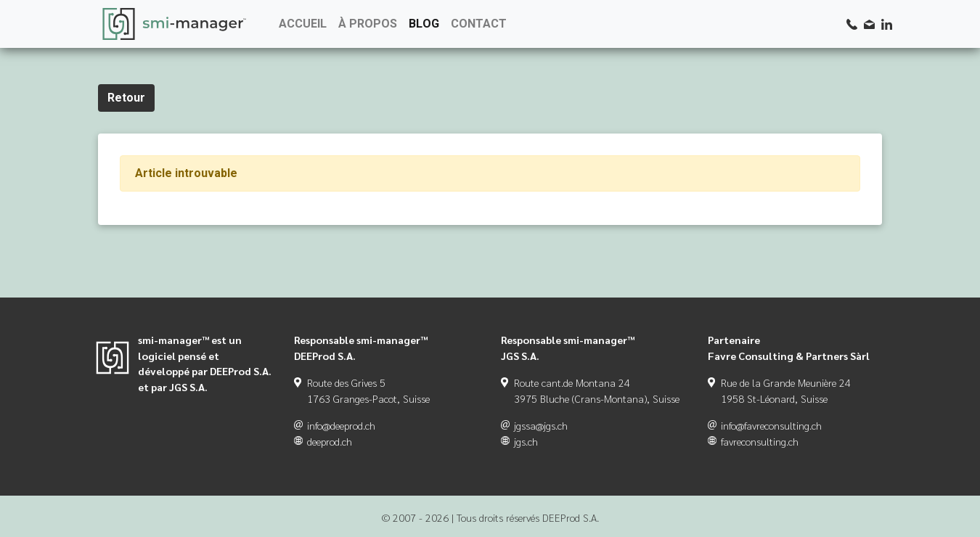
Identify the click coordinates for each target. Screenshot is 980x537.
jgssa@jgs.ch (541, 425)
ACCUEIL (303, 24)
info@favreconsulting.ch (771, 425)
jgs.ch (526, 441)
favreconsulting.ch (760, 441)
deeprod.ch (330, 441)
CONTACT (479, 24)
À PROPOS (368, 24)
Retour (126, 98)
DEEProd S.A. (571, 517)
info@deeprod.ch (341, 425)
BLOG (424, 24)
